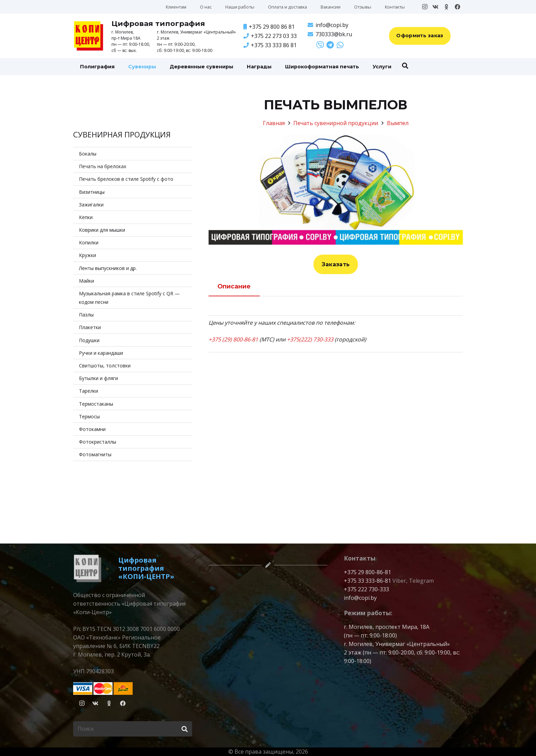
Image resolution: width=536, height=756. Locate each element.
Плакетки (90, 327)
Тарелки (89, 391)
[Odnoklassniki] (446, 7)
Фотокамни (92, 429)
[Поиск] (133, 729)
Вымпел (398, 123)
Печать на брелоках (103, 166)
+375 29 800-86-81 (367, 572)
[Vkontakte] (435, 7)
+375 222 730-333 (366, 589)
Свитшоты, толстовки (105, 366)
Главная (274, 123)
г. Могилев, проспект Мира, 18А (387, 627)
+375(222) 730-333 (310, 339)
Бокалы (88, 154)
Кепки (86, 217)
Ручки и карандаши (101, 353)
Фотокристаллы (98, 442)
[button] (405, 66)
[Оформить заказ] (420, 36)
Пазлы (86, 315)
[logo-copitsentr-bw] (88, 568)
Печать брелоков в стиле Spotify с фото (126, 179)
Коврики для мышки (102, 230)
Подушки (89, 340)
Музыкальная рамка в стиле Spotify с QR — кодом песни (129, 298)
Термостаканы (96, 404)
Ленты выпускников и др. (108, 268)
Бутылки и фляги (98, 378)
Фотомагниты (95, 454)
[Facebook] (457, 7)
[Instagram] (425, 7)
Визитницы (92, 192)
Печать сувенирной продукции (336, 123)
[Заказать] (336, 265)
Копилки (89, 242)
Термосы (89, 416)
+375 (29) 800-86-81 (233, 339)
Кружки (88, 255)
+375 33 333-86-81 (367, 581)
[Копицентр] (89, 36)
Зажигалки (91, 205)
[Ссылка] (320, 45)
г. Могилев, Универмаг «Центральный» (397, 644)
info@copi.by (360, 598)
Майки (86, 281)
